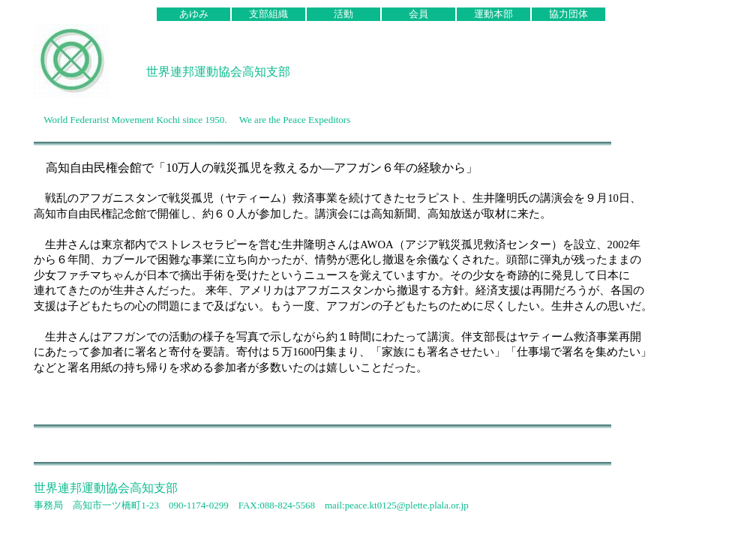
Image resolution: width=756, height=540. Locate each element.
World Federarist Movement (99, 120)
